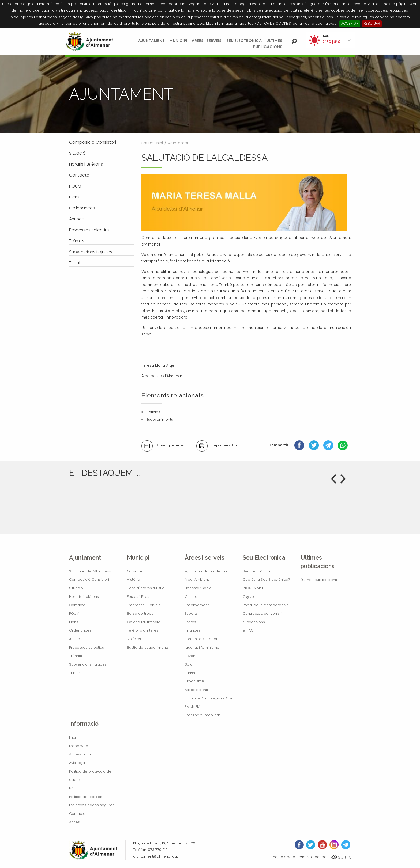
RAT (72, 788)
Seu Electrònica (244, 41)
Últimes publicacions (319, 580)
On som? (135, 571)
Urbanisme (194, 681)
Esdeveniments (160, 420)
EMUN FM (192, 707)
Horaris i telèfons (84, 597)
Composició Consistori (89, 580)
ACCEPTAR (350, 23)
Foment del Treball (201, 639)
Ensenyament (197, 605)
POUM (74, 613)
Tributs (75, 673)
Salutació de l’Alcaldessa (91, 571)
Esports (191, 613)
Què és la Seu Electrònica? (266, 580)
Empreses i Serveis (144, 605)
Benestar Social (199, 588)
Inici (159, 143)
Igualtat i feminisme (202, 647)
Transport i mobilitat (202, 715)
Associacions (196, 690)
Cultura (191, 597)
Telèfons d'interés (143, 630)
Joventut (192, 656)
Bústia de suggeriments (148, 647)
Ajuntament (151, 41)
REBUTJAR (372, 23)
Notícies (153, 412)
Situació (76, 588)
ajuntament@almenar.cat (155, 856)
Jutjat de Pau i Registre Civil (209, 698)
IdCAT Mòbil (253, 588)
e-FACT (249, 630)
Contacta (77, 605)
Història (134, 580)
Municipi (178, 41)
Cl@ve (248, 597)
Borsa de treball (141, 613)
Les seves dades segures (92, 805)
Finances (193, 630)
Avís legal (77, 763)
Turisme (192, 673)
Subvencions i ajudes (88, 664)
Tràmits (76, 656)
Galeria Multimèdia (144, 622)
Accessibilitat (80, 754)
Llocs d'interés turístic (146, 588)
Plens (74, 622)
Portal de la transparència (266, 605)
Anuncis (76, 639)
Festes (190, 622)
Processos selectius (87, 647)
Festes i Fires (138, 597)
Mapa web (79, 746)
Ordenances (80, 630)
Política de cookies (86, 797)
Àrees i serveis (207, 41)
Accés (74, 822)
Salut (189, 664)
